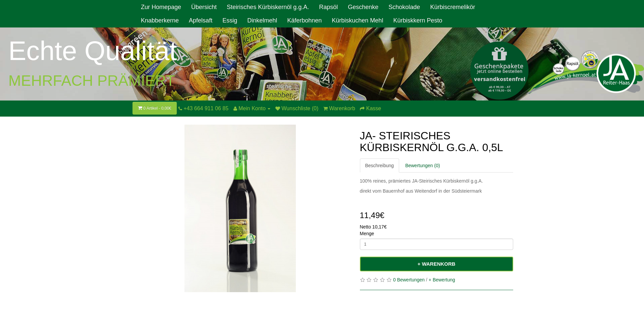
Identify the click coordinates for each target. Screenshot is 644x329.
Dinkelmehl (262, 20)
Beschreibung (380, 166)
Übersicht (204, 7)
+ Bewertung (442, 280)
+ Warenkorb (437, 264)
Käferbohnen (304, 20)
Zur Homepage (161, 7)
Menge (367, 234)
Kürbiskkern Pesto (418, 20)
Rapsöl (328, 7)
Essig (230, 20)
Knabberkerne (160, 20)
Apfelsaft (201, 20)
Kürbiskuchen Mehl (357, 20)
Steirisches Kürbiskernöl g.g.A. (268, 7)
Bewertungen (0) (423, 166)
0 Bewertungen (409, 280)
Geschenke (363, 7)
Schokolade (404, 7)
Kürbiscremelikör (452, 7)
